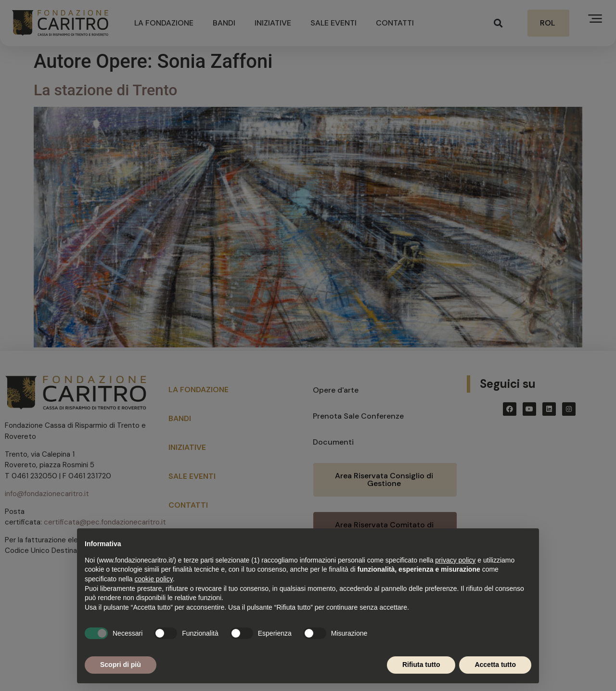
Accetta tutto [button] (495, 665)
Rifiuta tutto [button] (421, 665)
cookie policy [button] (154, 579)
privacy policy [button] (455, 560)
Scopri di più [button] (121, 665)
